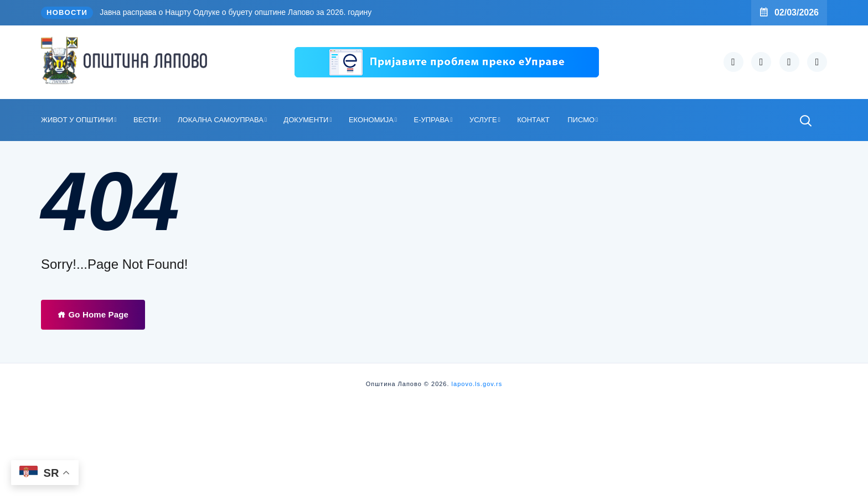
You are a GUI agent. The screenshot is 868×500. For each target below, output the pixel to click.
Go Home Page (93, 314)
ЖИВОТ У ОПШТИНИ (77, 120)
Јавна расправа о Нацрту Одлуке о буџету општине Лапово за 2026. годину (236, 12)
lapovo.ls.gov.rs (476, 384)
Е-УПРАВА (431, 120)
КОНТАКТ (533, 120)
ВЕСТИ (146, 120)
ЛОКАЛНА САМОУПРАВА (221, 120)
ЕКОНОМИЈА (371, 120)
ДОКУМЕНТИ (306, 120)
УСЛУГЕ (483, 120)
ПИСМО (581, 120)
